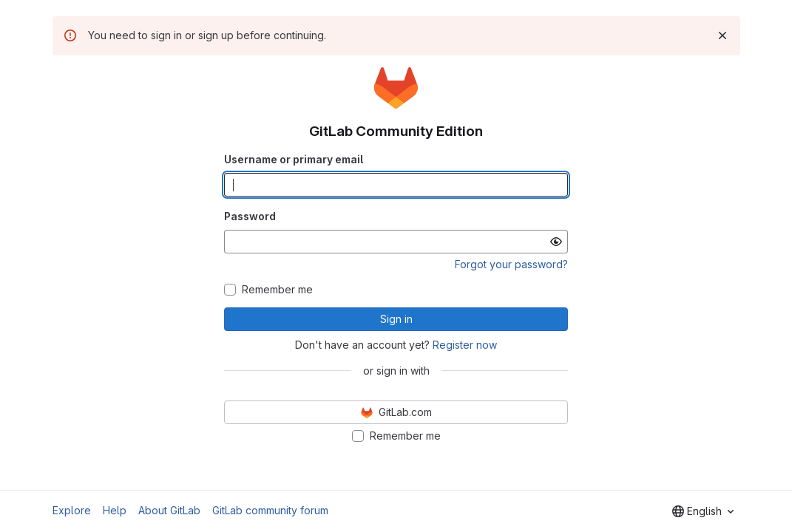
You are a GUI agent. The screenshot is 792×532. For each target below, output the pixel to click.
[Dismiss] (722, 35)
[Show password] (556, 242)
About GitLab (169, 510)
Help (115, 510)
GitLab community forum (270, 510)
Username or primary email (294, 159)
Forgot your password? (511, 264)
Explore (72, 510)
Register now (465, 345)
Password (250, 216)
